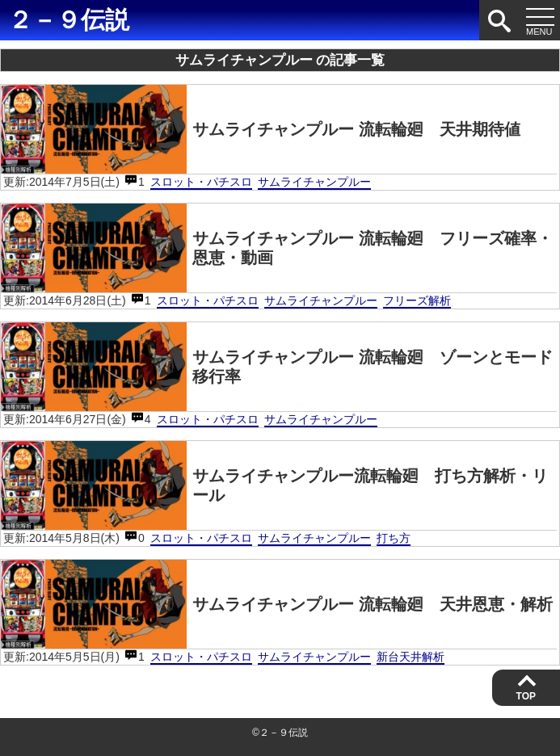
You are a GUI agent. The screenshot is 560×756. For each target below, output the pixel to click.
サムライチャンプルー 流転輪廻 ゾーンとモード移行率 (277, 367)
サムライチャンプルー (314, 182)
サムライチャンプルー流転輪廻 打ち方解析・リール (274, 485)
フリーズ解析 (417, 300)
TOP (526, 696)
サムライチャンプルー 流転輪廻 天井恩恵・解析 (277, 604)
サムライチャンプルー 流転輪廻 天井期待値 (261, 129)
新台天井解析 (411, 657)
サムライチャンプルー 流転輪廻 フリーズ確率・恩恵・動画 (277, 248)
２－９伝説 (69, 20)
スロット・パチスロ (201, 182)
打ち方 (394, 538)
